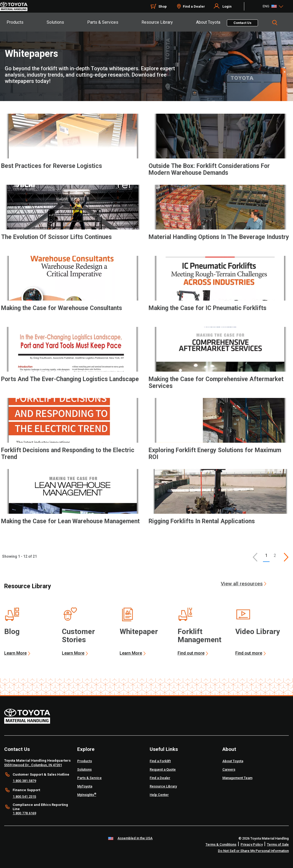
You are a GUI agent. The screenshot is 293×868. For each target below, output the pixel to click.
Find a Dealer (194, 6)
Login (227, 6)
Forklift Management (199, 636)
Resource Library (157, 22)
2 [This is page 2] (275, 555)
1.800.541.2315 (24, 797)
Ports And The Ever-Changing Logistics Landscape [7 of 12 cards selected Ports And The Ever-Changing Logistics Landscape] (70, 379)
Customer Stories (78, 636)
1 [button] (266, 555)
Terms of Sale (278, 844)
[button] (255, 557)
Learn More (15, 653)
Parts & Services (103, 22)
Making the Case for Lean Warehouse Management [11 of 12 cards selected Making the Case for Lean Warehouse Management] (70, 521)
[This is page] (286, 557)
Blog (12, 632)
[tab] (26, 22)
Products (15, 22)
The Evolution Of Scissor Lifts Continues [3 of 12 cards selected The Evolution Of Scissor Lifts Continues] (56, 237)
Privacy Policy (252, 844)
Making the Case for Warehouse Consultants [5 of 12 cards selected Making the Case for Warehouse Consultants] (62, 308)
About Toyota (208, 22)
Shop (163, 6)
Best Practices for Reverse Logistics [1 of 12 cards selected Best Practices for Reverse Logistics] (52, 166)
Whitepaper (139, 632)
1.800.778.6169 (24, 813)
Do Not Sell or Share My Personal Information (253, 851)
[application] (73, 150)
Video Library (258, 632)
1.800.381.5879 (24, 781)
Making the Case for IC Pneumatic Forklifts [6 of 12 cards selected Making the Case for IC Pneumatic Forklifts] (207, 308)
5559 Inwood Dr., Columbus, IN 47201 (33, 765)
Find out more (191, 653)
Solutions (55, 22)
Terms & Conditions (221, 844)
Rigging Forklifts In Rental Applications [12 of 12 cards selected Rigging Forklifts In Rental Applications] (202, 521)
